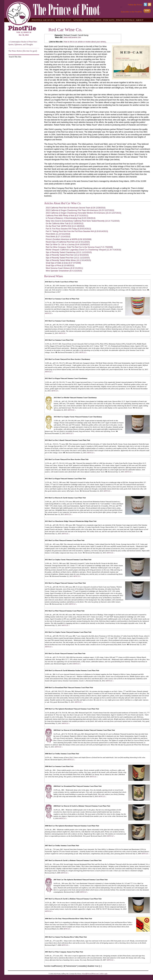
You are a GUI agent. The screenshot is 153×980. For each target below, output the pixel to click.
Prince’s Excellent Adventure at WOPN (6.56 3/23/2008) (69, 239)
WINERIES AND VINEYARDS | (88, 20)
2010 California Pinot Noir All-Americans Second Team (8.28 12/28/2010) (76, 208)
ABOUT (140, 20)
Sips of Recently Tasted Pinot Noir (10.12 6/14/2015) (67, 255)
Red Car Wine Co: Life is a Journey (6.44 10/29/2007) (68, 245)
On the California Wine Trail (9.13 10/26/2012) (65, 224)
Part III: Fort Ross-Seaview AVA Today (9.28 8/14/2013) (68, 229)
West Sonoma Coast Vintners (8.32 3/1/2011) (64, 268)
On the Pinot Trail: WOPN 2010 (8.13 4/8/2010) (65, 226)
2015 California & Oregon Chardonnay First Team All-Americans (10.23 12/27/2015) (80, 210)
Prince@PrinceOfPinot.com (90, 974)
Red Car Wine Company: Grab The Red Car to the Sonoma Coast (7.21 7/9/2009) (79, 247)
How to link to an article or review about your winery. (85, 42)
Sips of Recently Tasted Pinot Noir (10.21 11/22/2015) (68, 258)
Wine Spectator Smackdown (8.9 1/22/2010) (64, 271)
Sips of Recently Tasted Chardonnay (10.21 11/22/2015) (69, 252)
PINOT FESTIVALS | (126, 20)
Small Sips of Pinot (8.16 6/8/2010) (60, 266)
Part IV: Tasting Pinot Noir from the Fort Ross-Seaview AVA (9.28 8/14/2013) (77, 231)
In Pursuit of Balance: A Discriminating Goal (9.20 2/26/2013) (71, 218)
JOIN (147, 11)
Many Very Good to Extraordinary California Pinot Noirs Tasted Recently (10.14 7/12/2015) (83, 221)
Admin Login (103, 974)
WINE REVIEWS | (64, 20)
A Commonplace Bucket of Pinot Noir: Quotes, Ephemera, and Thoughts (23, 43)
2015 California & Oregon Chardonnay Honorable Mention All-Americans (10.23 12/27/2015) (83, 213)
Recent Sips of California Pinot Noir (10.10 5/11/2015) (68, 242)
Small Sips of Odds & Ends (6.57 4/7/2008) (63, 263)
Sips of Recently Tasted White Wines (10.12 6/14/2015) (68, 260)
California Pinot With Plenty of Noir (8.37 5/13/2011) (67, 216)
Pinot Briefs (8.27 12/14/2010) (58, 237)
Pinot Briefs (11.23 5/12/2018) (58, 234)
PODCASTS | (109, 20)
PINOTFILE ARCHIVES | (43, 20)
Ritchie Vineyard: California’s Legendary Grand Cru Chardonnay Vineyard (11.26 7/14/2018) (83, 250)
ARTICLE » (49, 313)
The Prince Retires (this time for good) (23, 51)
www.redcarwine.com (72, 37)
